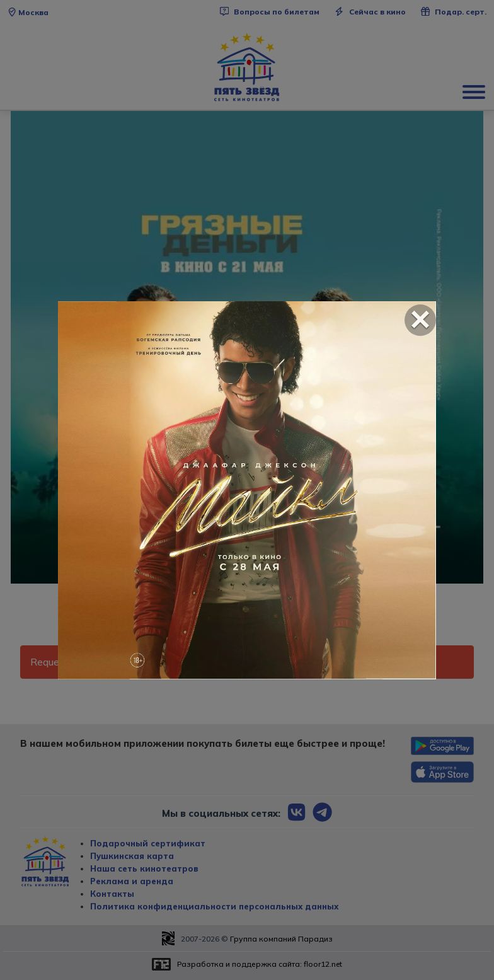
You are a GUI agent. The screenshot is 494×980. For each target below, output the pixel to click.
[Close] (420, 320)
